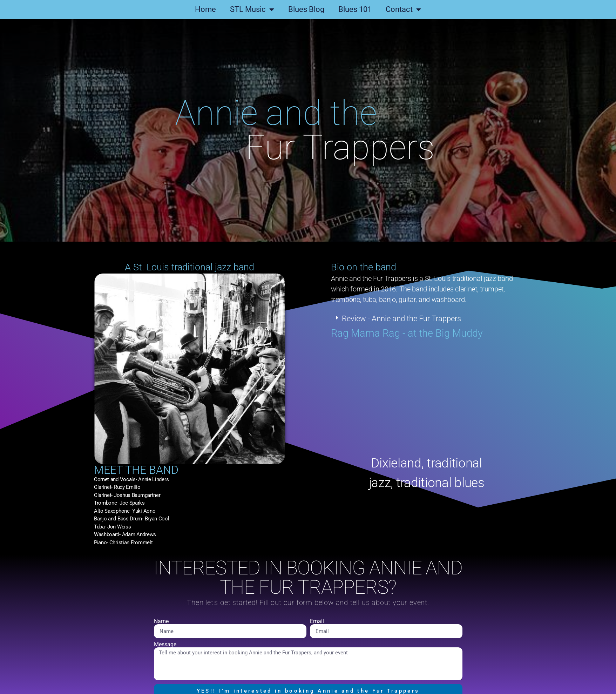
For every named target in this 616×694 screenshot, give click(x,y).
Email (317, 621)
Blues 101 (355, 9)
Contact (403, 9)
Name (161, 621)
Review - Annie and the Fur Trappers (424, 319)
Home (205, 9)
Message (165, 645)
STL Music (252, 9)
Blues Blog (306, 9)
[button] (449, 319)
